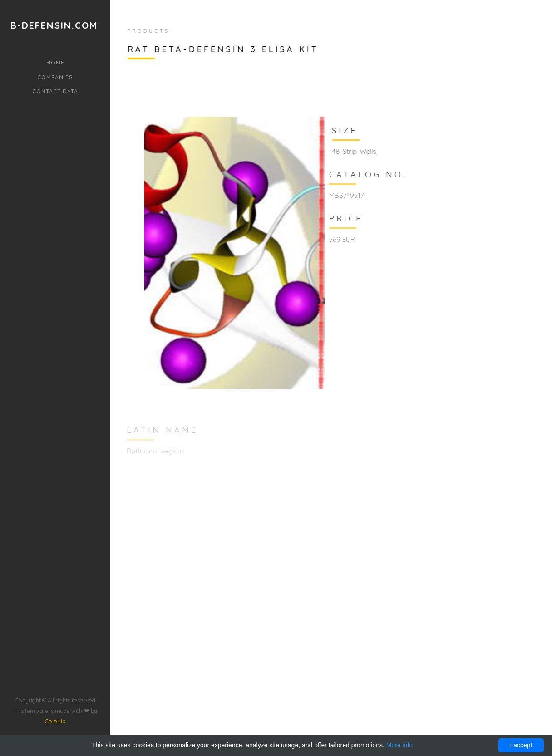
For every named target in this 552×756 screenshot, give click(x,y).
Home (55, 62)
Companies (55, 77)
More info (399, 745)
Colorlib (55, 690)
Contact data (55, 91)
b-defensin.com (54, 25)
